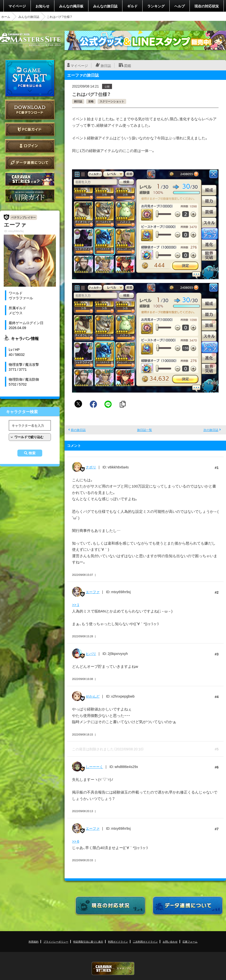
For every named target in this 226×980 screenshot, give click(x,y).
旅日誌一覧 (145, 430)
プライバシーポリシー (56, 941)
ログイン (30, 146)
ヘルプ (180, 6)
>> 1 (76, 605)
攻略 (91, 101)
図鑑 (128, 65)
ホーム (6, 17)
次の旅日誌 (211, 430)
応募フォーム (190, 941)
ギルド (132, 6)
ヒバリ (91, 653)
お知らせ (42, 6)
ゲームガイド (30, 196)
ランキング (156, 6)
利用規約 (34, 941)
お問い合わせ (170, 941)
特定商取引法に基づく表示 (88, 941)
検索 (32, 453)
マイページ (17, 6)
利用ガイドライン (118, 941)
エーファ (93, 592)
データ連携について (30, 163)
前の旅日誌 (78, 430)
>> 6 (76, 841)
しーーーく (94, 766)
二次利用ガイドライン (145, 941)
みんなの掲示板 (71, 6)
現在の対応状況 (207, 6)
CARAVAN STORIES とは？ (30, 179)
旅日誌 (106, 65)
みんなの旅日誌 (105, 6)
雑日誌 (78, 101)
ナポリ (91, 467)
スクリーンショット (112, 101)
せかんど (93, 696)
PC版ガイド (30, 129)
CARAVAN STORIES (113, 968)
